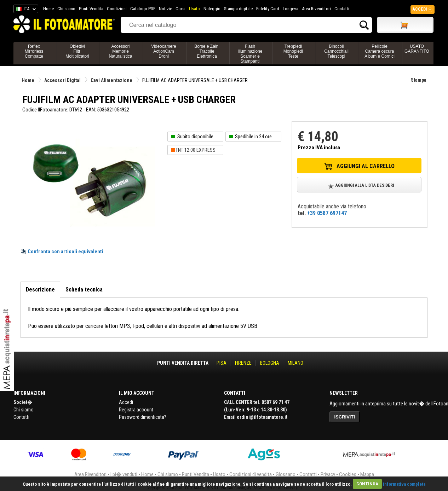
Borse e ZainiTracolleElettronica (207, 51)
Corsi (180, 9)
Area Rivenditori (316, 9)
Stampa (419, 80)
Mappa (367, 474)
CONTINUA (367, 484)
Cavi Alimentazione (111, 80)
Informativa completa (404, 484)
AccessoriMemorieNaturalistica (120, 51)
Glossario (286, 474)
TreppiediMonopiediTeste (293, 51)
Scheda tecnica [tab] (84, 290)
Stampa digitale (238, 9)
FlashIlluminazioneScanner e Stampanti (250, 54)
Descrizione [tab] (40, 290)
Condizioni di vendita (251, 474)
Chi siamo (66, 9)
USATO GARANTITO (417, 49)
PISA (222, 363)
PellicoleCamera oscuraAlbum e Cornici (380, 51)
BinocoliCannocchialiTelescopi (336, 51)
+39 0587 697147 (327, 213)
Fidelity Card (268, 9)
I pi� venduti (124, 474)
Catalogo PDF (143, 9)
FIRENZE (243, 363)
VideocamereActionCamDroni (164, 51)
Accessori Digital (62, 80)
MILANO (295, 363)
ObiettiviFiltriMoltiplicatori (77, 51)
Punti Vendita (91, 9)
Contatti (342, 9)
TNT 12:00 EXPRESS (196, 150)
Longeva (291, 9)
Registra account (136, 410)
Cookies (348, 474)
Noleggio (212, 9)
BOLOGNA (270, 363)
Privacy (328, 474)
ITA (25, 10)
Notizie (165, 9)
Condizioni (117, 9)
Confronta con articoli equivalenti (65, 252)
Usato (194, 9)
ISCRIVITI (345, 417)
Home (48, 9)
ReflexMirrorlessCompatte (34, 51)
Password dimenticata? (143, 417)
